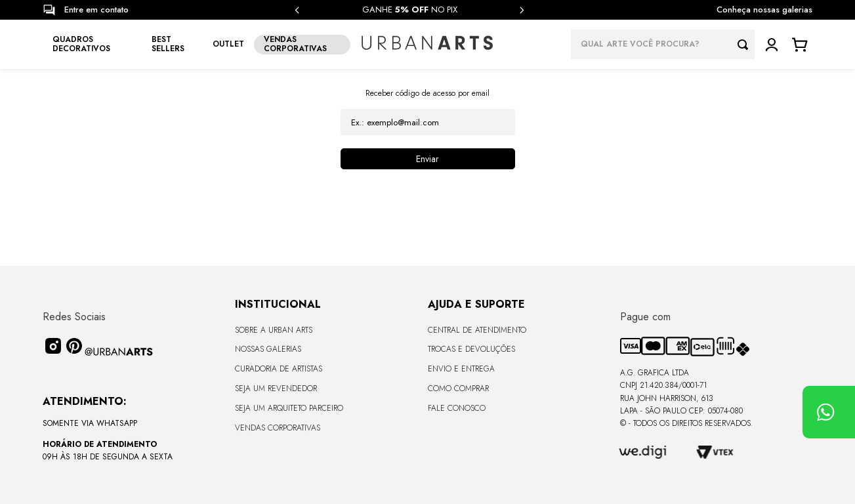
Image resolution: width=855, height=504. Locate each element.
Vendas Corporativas (278, 428)
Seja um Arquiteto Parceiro (289, 408)
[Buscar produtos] (746, 44)
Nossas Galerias (268, 349)
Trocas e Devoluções (471, 349)
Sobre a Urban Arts (274, 330)
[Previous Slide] (297, 10)
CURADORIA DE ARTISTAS (279, 369)
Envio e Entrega (461, 369)
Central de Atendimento (477, 330)
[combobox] (663, 44)
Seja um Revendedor (276, 388)
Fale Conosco (457, 408)
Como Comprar (458, 388)
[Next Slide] (522, 10)
